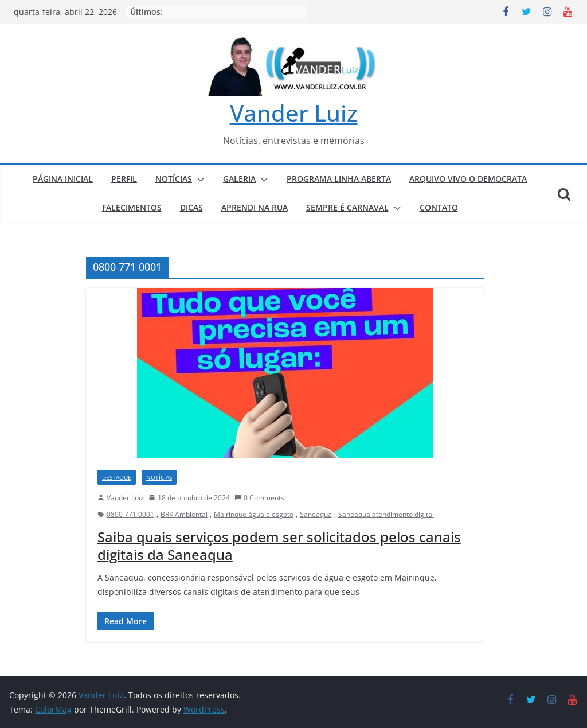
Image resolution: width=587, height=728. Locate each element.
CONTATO (439, 207)
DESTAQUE (117, 477)
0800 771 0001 (130, 514)
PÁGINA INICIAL (63, 179)
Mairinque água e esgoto (254, 514)
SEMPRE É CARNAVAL (347, 207)
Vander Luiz (294, 113)
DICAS (191, 207)
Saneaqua (316, 514)
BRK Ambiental (184, 514)
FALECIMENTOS (132, 207)
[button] (198, 180)
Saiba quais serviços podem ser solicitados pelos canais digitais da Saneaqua (279, 546)
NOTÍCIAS (174, 179)
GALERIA (239, 179)
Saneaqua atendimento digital (386, 514)
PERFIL (124, 179)
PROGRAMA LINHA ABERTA (339, 179)
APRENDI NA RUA (255, 207)
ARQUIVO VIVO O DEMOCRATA (468, 179)
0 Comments (259, 498)
